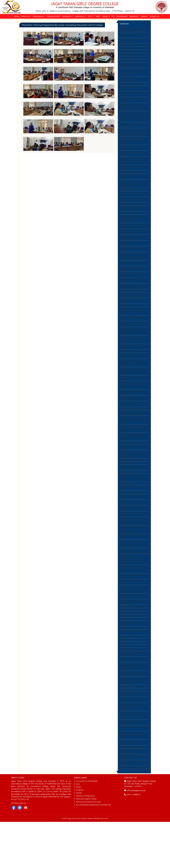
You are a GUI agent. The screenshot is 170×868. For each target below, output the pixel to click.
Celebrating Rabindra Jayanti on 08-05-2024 (133, 631)
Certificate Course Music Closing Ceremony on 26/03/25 (134, 221)
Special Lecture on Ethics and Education (132, 368)
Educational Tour (127, 655)
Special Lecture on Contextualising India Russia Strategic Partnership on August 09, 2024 (135, 593)
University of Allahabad (86, 827)
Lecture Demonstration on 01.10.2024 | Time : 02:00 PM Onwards (133, 508)
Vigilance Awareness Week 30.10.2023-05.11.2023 (132, 742)
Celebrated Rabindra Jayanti (132, 216)
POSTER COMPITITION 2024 (133, 373)
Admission (80, 16)
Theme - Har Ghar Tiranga (131, 182)
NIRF (98, 16)
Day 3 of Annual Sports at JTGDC (134, 53)
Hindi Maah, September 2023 (132, 792)
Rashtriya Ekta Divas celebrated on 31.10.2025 (134, 132)
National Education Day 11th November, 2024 (132, 417)
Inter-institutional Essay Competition (130, 92)
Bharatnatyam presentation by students (133, 338)
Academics (67, 16)
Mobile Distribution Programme (133, 489)
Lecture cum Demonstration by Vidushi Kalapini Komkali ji (133, 497)
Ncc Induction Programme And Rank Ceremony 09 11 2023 (133, 714)
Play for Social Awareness (131, 308)
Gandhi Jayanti (126, 492)
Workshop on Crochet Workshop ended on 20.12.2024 (134, 344)
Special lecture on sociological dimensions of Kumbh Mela (133, 313)
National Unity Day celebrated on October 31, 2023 (134, 735)
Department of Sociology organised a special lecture (131, 68)
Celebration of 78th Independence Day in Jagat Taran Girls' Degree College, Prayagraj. (134, 563)
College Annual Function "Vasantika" (130, 258)
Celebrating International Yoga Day (133, 616)
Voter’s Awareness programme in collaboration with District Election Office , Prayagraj (135, 624)
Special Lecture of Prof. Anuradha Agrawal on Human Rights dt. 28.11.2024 (134, 394)
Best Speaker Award (129, 470)
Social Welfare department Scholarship (92, 851)
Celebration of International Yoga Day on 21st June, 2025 (134, 211)
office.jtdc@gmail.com (136, 837)
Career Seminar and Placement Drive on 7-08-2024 (133, 610)
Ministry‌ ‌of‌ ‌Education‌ (84, 842)
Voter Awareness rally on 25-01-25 (134, 279)
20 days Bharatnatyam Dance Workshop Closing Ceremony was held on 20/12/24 (134, 351)
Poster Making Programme (131, 727)
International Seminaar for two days (133, 205)
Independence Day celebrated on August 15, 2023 (134, 809)
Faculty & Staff (53, 16)
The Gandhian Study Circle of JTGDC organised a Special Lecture (132, 409)
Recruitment (122, 16)
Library (105, 16)
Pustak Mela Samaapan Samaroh (134, 434)
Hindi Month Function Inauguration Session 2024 (134, 534)
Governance (38, 16)
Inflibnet (79, 836)
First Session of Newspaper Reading (132, 528)
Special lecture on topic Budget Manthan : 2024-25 (133, 540)
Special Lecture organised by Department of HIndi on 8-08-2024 (133, 602)
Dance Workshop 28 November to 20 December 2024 (134, 429)
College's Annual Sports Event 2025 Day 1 (133, 319)
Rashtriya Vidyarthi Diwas (131, 200)
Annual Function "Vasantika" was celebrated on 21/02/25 (134, 252)
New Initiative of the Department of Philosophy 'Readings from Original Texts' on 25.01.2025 (134, 271)
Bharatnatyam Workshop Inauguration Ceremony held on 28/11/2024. (133, 385)
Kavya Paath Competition (131, 523)
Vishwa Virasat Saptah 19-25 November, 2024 (133, 377)
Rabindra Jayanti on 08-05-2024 (134, 642)
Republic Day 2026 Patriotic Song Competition (134, 99)
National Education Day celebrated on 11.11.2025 (131, 156)
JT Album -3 (125, 684)
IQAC (90, 16)
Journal (144, 16)
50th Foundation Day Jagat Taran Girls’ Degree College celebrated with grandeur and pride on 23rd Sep (134, 123)
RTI (113, 16)
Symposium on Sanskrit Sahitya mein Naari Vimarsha (133, 245)
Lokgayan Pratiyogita (129, 502)
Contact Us (154, 16)
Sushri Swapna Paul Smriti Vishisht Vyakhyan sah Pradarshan (131, 75)
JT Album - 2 (125, 681)
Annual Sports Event (129, 57)
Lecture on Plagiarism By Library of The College (134, 692)
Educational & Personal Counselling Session (130, 83)
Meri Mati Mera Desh (129, 731)
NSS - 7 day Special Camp (131, 649)
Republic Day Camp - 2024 (131, 652)
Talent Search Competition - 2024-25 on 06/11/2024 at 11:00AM (132, 464)
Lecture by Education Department (134, 47)
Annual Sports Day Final (130, 50)
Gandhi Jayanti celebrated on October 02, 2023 (132, 766)
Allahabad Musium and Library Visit (133, 571)
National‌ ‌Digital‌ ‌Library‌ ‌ (86, 845)
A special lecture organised (132, 88)
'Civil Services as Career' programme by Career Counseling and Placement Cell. (134, 483)
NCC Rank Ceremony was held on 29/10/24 (134, 475)
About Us (25, 16)
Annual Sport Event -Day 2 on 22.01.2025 (133, 297)
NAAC (78, 833)
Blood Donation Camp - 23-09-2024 (133, 519)
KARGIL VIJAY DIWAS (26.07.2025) (129, 187)
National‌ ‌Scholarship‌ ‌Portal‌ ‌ (87, 848)
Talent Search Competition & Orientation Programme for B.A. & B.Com (134, 758)
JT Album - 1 (125, 678)
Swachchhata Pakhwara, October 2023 (134, 772)
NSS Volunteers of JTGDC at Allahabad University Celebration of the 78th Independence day (134, 554)
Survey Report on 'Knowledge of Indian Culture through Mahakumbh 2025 (134, 232)
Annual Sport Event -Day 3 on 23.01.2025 (133, 291)
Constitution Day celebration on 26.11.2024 (133, 402)
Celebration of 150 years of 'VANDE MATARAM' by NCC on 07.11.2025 (133, 148)
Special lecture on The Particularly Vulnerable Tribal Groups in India (134, 304)
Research (134, 16)
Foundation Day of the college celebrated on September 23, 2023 (133, 779)
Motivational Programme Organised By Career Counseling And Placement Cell (134, 706)
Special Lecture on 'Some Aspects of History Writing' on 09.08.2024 (135, 586)
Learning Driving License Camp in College (134, 162)
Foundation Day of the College (133, 665)
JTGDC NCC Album (128, 688)
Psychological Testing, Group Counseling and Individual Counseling (132, 360)
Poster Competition (128, 514)
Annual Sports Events (129, 63)
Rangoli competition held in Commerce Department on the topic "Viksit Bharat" (133, 578)
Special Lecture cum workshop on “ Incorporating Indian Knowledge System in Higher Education (134, 139)
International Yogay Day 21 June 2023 (134, 670)
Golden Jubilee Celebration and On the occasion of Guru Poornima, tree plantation (134, 194)
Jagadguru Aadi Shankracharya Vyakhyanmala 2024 (133, 637)
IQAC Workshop (127, 674)
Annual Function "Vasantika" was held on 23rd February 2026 (134, 30)
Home (17, 16)
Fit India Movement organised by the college (134, 660)
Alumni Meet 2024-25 (129, 226)
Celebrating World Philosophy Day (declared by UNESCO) (135, 423)
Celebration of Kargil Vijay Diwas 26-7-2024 (134, 546)
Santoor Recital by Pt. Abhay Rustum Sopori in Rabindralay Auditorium (133, 170)
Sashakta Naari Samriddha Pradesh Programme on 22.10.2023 (131, 749)
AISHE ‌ (78, 839)
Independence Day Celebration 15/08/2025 (133, 177)
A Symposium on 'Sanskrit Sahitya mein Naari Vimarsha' (134, 239)
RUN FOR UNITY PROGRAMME (133, 813)
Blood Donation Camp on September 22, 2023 (131, 787)
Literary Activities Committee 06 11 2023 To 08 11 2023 (134, 698)
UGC (77, 830)
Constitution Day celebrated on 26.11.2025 (133, 105)
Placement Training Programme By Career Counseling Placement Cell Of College (134, 721)
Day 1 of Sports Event (129, 60)
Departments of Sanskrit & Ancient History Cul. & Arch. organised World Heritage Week (134, 112)
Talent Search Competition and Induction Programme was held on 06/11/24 (135, 446)
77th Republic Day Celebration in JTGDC (134, 36)
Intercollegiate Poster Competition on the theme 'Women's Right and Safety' (132, 455)
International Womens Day (131, 645)
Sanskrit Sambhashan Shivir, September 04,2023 (132, 796)
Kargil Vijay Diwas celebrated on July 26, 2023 (134, 803)
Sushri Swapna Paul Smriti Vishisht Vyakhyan (131, 42)
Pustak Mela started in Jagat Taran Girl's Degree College (132, 439)
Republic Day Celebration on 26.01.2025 (132, 264)
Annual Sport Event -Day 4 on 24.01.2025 (133, 285)
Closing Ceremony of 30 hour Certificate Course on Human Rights (132, 330)
